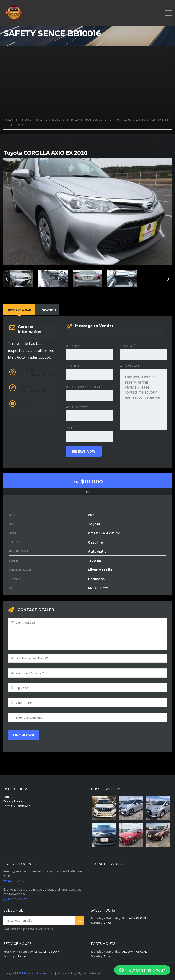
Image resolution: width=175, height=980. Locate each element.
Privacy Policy (13, 801)
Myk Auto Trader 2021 (38, 973)
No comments (15, 881)
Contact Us (11, 797)
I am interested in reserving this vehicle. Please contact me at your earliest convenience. (143, 400)
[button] (142, 970)
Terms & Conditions (17, 806)
